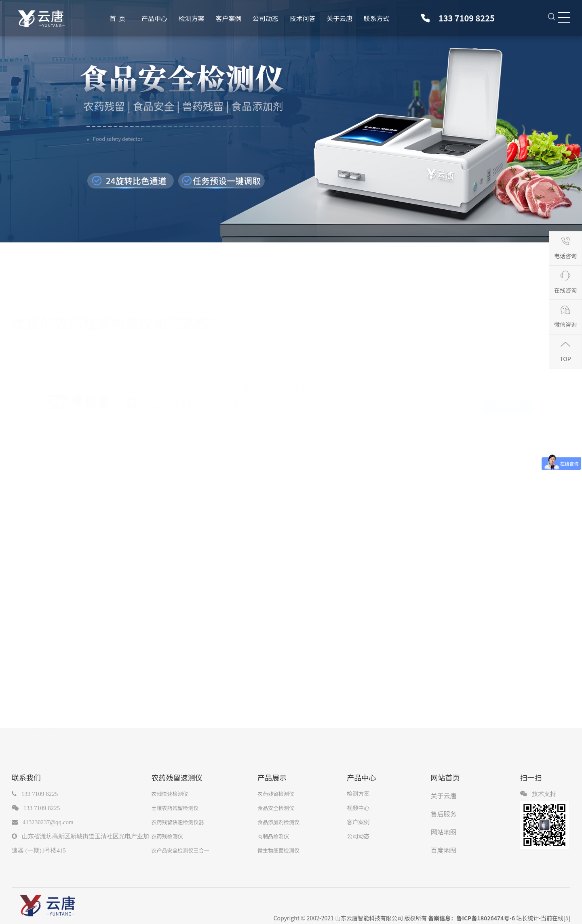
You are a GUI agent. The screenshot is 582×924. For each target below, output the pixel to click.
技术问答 (302, 18)
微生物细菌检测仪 (278, 850)
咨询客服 (508, 404)
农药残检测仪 (167, 836)
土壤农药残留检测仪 (175, 808)
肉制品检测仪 (273, 836)
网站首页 (445, 777)
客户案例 (228, 18)
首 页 (117, 18)
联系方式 (377, 18)
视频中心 (358, 808)
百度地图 (444, 850)
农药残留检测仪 (276, 794)
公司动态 (266, 18)
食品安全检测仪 (276, 808)
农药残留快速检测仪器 (177, 822)
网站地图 (444, 832)
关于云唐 (339, 18)
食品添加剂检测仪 (278, 822)
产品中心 (154, 18)
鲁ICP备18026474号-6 (486, 918)
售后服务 (444, 814)
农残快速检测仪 (170, 794)
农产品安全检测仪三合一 (180, 850)
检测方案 (192, 18)
